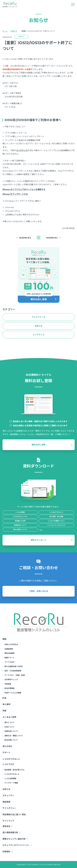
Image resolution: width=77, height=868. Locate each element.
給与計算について (11, 740)
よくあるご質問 (9, 717)
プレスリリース (39, 317)
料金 (4, 698)
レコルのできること (11, 759)
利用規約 (6, 852)
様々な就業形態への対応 (14, 666)
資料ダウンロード (38, 540)
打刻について (9, 727)
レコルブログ (8, 764)
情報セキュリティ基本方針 (14, 839)
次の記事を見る (52, 238)
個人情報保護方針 (10, 832)
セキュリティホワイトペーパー (16, 845)
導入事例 (6, 704)
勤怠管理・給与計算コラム (14, 770)
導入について (9, 722)
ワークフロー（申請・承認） (15, 675)
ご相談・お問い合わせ (38, 591)
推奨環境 (6, 802)
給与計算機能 (9, 688)
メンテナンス (22, 150)
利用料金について (11, 731)
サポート (6, 753)
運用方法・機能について (14, 736)
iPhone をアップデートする (15, 194)
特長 (4, 711)
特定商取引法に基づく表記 (14, 815)
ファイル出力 (9, 662)
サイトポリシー (9, 808)
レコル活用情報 (10, 779)
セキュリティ (8, 795)
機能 (4, 639)
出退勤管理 (9, 649)
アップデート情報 (11, 783)
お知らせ (14, 31)
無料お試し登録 (38, 445)
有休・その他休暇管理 (13, 671)
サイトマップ (8, 821)
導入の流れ (7, 746)
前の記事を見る (25, 238)
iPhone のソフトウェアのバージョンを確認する (24, 189)
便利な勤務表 (9, 653)
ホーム (5, 31)
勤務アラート (9, 658)
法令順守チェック (11, 680)
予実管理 (8, 684)
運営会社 (6, 826)
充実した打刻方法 (11, 644)
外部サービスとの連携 (13, 693)
